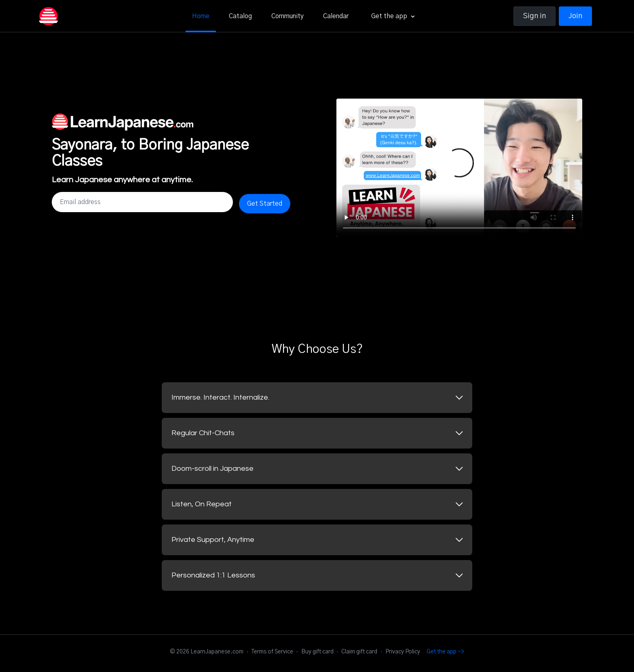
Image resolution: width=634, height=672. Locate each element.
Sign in (535, 16)
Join (575, 16)
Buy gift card (317, 652)
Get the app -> (445, 652)
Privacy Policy (403, 652)
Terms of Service (272, 652)
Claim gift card (359, 652)
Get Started (265, 204)
